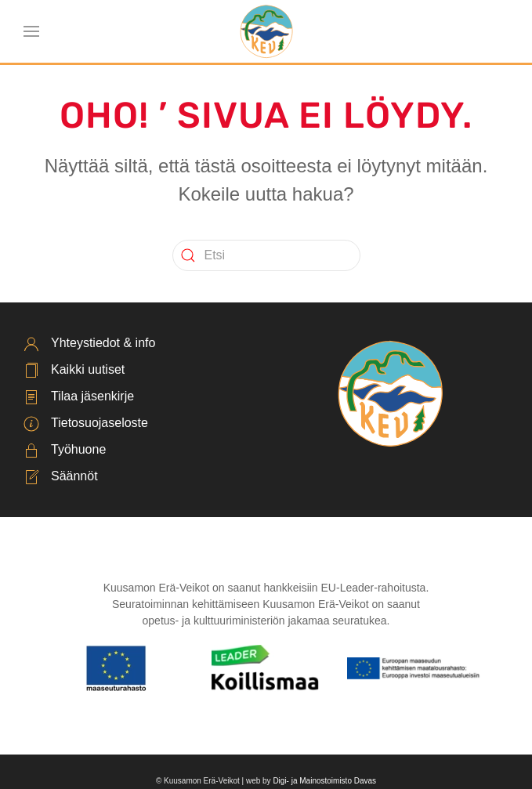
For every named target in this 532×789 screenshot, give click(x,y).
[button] (31, 31)
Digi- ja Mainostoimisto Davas (324, 781)
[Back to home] (266, 31)
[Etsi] (266, 255)
